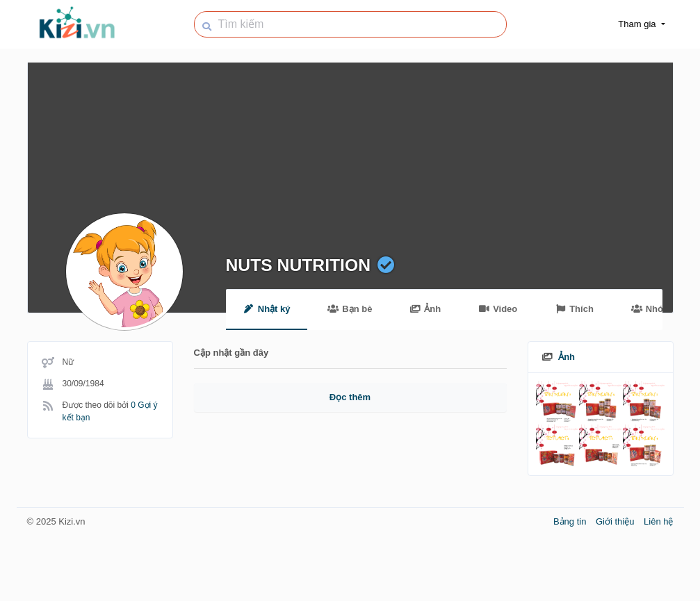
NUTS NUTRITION (298, 265)
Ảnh (425, 309)
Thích (574, 309)
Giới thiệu (616, 521)
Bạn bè (350, 309)
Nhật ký (267, 309)
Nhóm (651, 309)
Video (498, 309)
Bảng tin (571, 521)
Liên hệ (658, 521)
